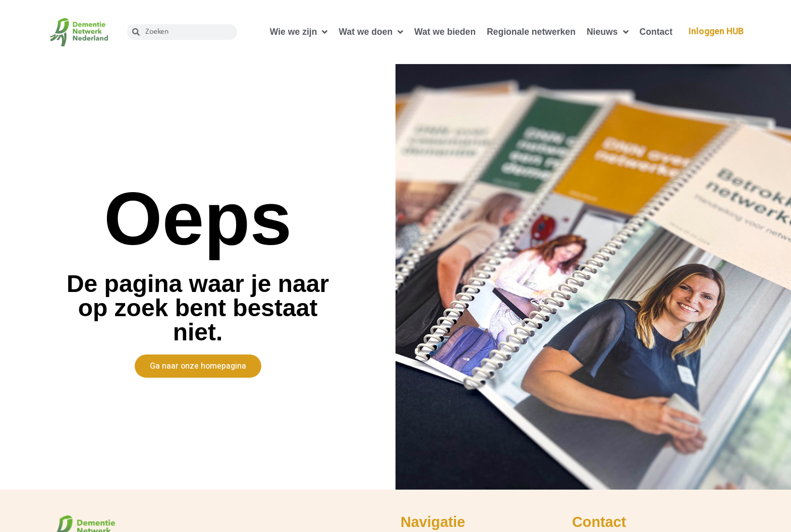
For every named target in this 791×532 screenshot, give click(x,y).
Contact (656, 32)
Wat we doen (371, 32)
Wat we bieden (445, 32)
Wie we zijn (299, 32)
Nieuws (608, 32)
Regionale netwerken (531, 32)
